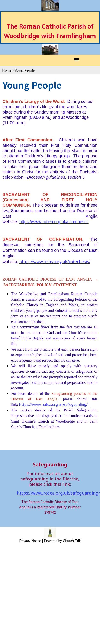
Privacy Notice (30, 541)
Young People (25, 70)
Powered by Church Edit (62, 541)
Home (7, 70)
